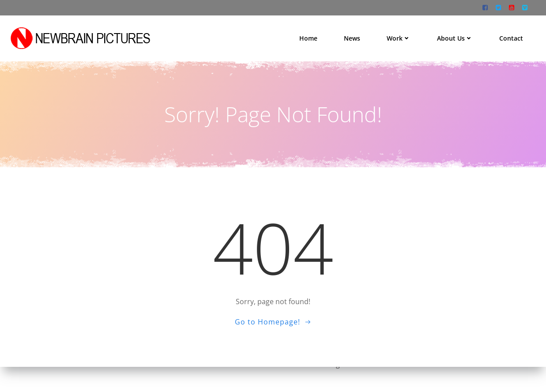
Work (402, 35)
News (355, 35)
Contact (514, 35)
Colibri (406, 366)
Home (311, 35)
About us (458, 35)
